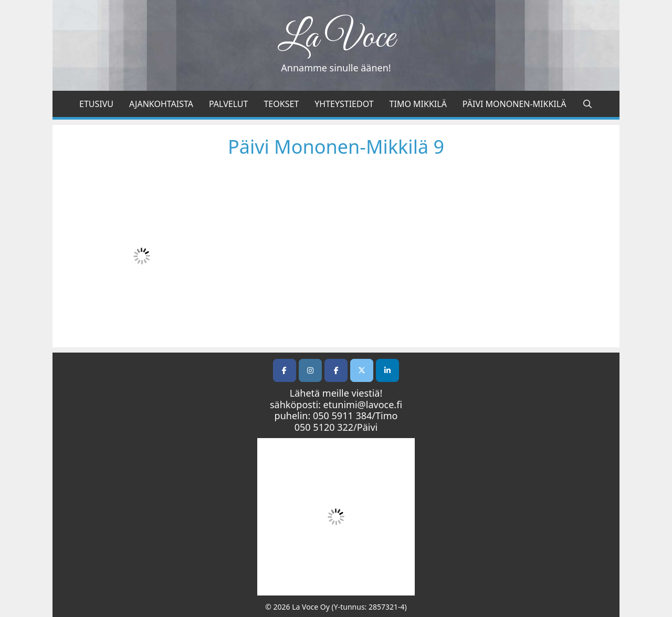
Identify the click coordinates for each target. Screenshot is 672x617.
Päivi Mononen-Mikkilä (514, 104)
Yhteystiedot (344, 104)
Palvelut (228, 104)
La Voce (336, 38)
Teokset (281, 104)
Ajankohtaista (161, 104)
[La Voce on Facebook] (285, 370)
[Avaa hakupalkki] (587, 104)
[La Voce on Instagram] (310, 370)
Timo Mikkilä (418, 104)
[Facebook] (336, 370)
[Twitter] (362, 370)
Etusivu (96, 104)
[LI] (387, 370)
